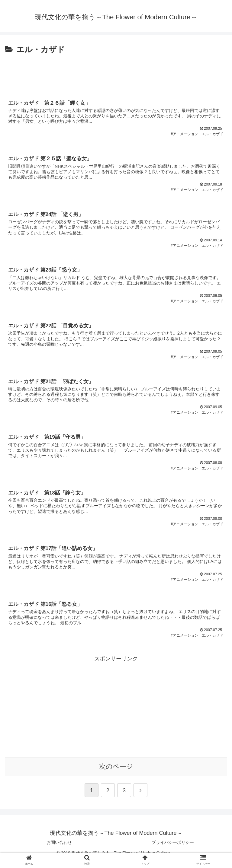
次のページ (116, 775)
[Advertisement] (116, 73)
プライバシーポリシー (173, 851)
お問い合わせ (59, 851)
